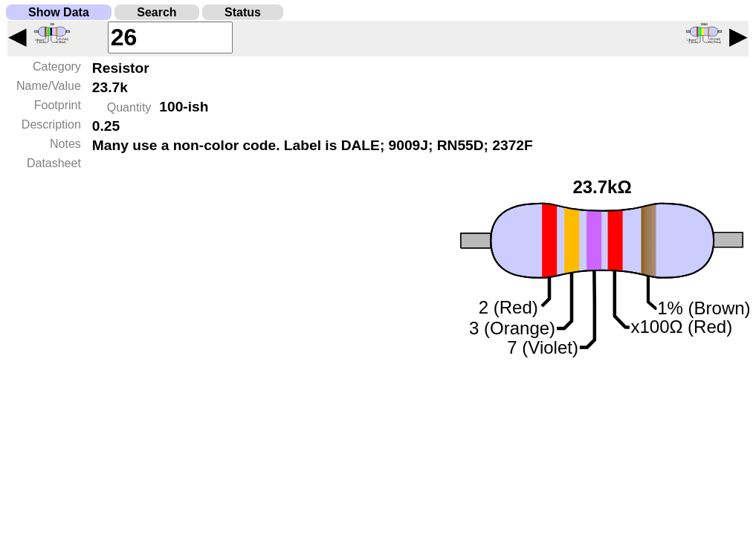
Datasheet (54, 163)
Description (51, 124)
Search (156, 12)
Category (57, 67)
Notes (65, 144)
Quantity (129, 107)
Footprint (58, 105)
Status (243, 12)
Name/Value (49, 86)
